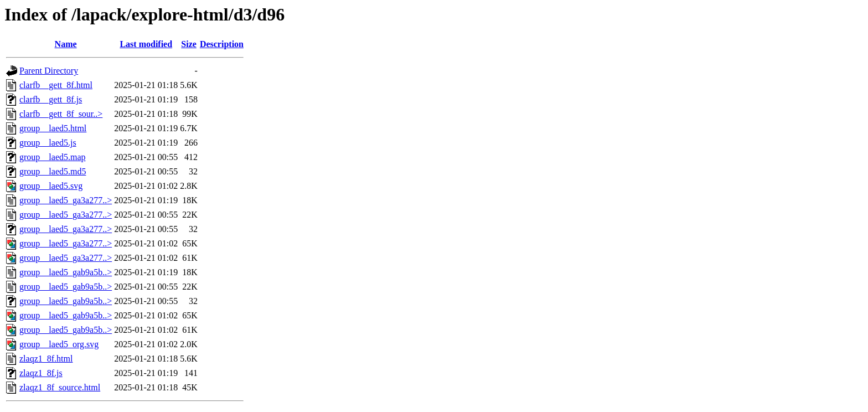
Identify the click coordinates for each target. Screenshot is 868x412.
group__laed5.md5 (53, 171)
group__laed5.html (53, 128)
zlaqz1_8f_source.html (60, 387)
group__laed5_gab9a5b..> (66, 272)
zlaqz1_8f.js (41, 373)
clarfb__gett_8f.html (56, 85)
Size (189, 44)
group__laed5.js (48, 143)
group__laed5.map (53, 157)
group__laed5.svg (51, 186)
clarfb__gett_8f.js (51, 99)
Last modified (146, 44)
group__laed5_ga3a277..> (66, 200)
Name (66, 44)
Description (222, 44)
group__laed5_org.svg (59, 344)
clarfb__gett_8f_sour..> (61, 114)
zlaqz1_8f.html (46, 359)
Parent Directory (49, 71)
